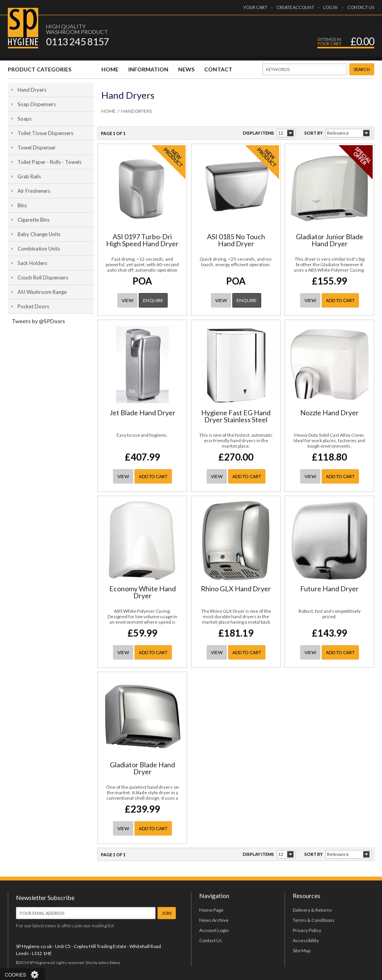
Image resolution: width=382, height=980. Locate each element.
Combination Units (39, 249)
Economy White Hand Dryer (142, 592)
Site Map (302, 951)
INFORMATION (148, 69)
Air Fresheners (34, 191)
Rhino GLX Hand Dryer (236, 589)
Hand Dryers (32, 90)
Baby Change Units (39, 234)
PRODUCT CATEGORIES (40, 69)
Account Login (214, 930)
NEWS (186, 69)
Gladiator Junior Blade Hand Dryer (330, 240)
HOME (110, 69)
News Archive (214, 920)
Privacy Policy (307, 930)
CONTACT (218, 69)
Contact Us (211, 940)
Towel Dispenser (37, 148)
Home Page (211, 910)
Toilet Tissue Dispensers (45, 133)
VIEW (127, 300)
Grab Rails (29, 176)
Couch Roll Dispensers (43, 277)
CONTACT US (361, 7)
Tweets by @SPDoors (38, 321)
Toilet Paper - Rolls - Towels (50, 162)
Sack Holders (32, 263)
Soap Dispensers (37, 104)
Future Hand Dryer (329, 589)
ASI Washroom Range (42, 292)
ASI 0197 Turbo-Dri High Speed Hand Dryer (142, 240)
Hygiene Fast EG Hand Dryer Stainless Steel (236, 416)
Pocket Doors (33, 306)
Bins (22, 205)
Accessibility (306, 940)
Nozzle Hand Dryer (329, 413)
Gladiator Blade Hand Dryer (142, 768)
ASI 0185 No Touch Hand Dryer (236, 240)
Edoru (115, 962)
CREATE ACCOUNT (295, 7)
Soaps (25, 119)
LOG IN (330, 7)
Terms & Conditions (314, 920)
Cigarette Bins (34, 220)
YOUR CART (255, 7)
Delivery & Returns (312, 910)
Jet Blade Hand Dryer (142, 413)
